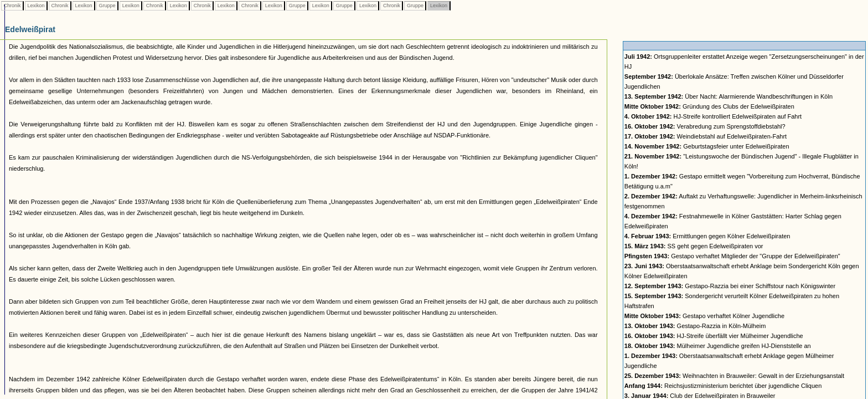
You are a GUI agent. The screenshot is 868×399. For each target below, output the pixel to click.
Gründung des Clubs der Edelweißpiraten (709, 106)
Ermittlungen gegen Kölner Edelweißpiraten (707, 236)
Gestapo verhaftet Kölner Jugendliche (704, 316)
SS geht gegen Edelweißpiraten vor (694, 246)
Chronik (12, 6)
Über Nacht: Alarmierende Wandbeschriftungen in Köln (728, 96)
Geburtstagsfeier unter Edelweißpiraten (707, 146)
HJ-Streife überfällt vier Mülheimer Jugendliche (714, 336)
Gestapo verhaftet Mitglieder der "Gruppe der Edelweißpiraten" (732, 256)
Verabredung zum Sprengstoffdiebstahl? (705, 126)
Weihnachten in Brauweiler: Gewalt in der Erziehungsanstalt (734, 376)
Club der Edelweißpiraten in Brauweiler (700, 396)
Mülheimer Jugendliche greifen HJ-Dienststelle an (718, 346)
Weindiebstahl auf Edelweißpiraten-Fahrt (706, 136)
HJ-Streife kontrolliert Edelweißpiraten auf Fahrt (713, 116)
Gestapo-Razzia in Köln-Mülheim (695, 326)
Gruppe (107, 6)
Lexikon (36, 6)
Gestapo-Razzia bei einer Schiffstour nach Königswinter (730, 286)
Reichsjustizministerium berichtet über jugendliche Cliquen (723, 386)
